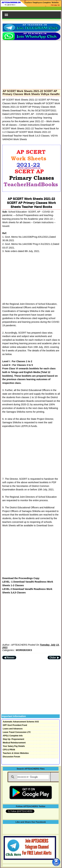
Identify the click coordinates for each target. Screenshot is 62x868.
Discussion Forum (11, 757)
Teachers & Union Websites (16, 753)
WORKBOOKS (24, 650)
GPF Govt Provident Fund (15, 725)
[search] (33, 777)
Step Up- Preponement (13, 739)
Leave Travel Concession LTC (17, 732)
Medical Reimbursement (14, 743)
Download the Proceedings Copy (21, 578)
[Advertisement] (31, 64)
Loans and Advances (13, 729)
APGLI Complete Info (13, 736)
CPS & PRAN (9, 750)
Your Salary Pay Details (14, 746)
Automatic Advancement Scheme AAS (21, 722)
